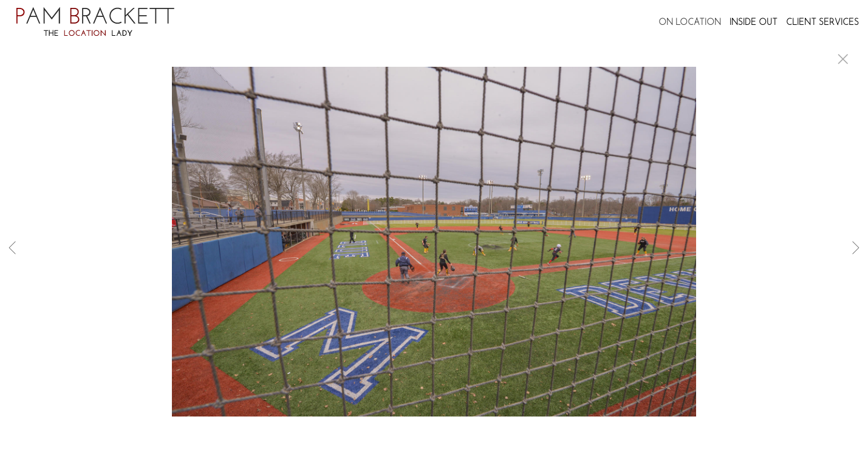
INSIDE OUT (754, 23)
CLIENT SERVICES (822, 23)
